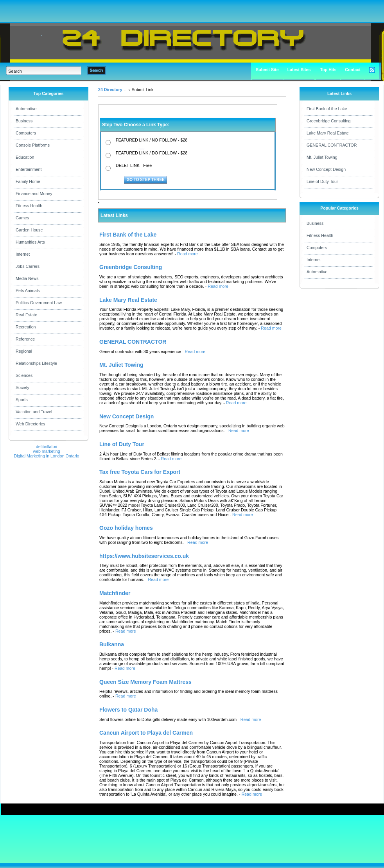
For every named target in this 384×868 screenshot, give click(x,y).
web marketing (46, 451)
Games (22, 218)
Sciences (24, 375)
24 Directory (110, 90)
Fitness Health (29, 206)
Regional (24, 351)
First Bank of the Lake (327, 109)
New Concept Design (326, 169)
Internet (23, 254)
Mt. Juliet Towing (322, 157)
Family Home (28, 181)
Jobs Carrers (28, 266)
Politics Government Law (39, 303)
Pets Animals (28, 291)
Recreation (26, 327)
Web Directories (31, 424)
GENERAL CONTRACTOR (332, 145)
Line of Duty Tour (322, 181)
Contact (353, 70)
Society (22, 387)
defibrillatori (47, 447)
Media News (27, 278)
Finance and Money (34, 194)
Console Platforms (33, 145)
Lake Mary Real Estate (328, 133)
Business (24, 121)
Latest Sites (299, 70)
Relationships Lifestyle (36, 363)
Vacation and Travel (34, 412)
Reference (25, 339)
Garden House (29, 230)
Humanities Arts (30, 242)
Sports (22, 400)
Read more (188, 254)
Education (25, 157)
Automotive (26, 109)
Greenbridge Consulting (329, 121)
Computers (26, 133)
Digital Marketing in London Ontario (46, 456)
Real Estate (26, 315)
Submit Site (267, 70)
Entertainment (29, 169)
